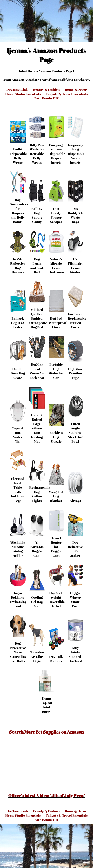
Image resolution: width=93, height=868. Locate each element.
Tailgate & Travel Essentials (67, 94)
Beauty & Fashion (46, 89)
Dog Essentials (17, 89)
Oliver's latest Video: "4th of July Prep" (47, 796)
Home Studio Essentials (23, 94)
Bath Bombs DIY (46, 98)
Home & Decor (76, 89)
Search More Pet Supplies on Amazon (46, 732)
